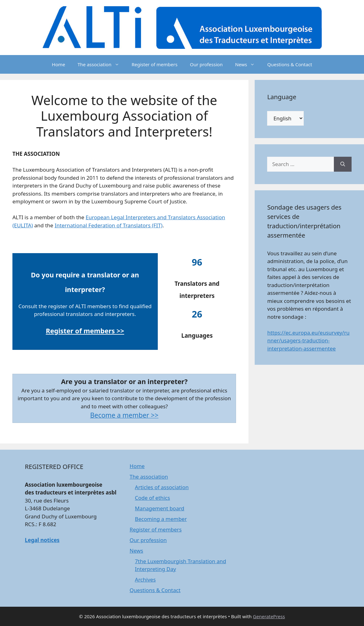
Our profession (206, 64)
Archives (145, 580)
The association (102, 64)
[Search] (343, 164)
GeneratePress (269, 616)
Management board (159, 508)
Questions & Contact (290, 64)
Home (59, 64)
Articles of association (162, 487)
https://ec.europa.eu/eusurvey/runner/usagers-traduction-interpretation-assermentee (308, 341)
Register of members (155, 64)
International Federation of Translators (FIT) (109, 225)
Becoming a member (161, 519)
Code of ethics (152, 498)
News (248, 64)
